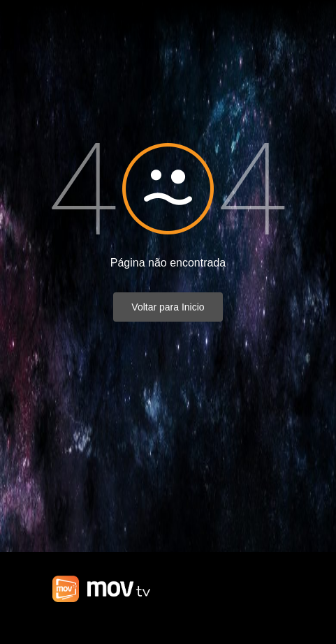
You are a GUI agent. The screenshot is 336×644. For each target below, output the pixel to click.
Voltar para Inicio (168, 307)
